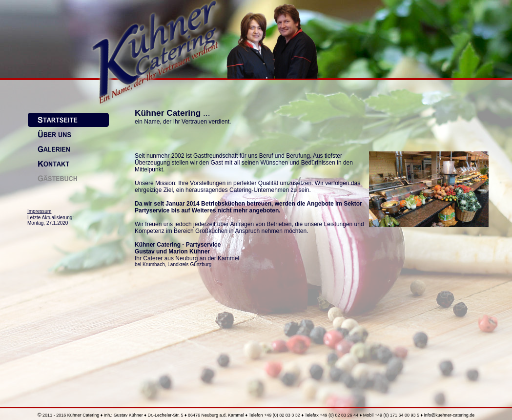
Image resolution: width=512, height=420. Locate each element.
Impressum (39, 211)
